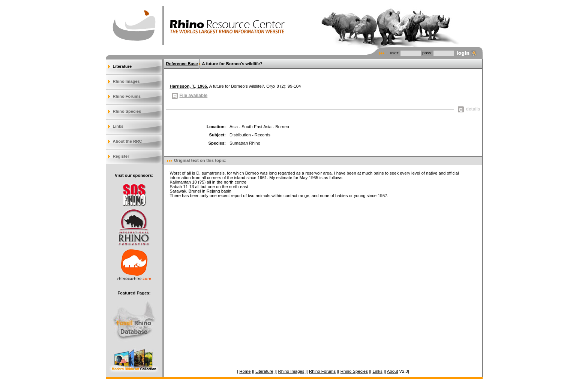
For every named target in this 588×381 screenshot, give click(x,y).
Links (118, 126)
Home (245, 371)
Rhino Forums (127, 96)
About (393, 371)
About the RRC (127, 141)
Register (121, 156)
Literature (122, 66)
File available (190, 96)
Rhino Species (127, 111)
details (469, 109)
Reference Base (182, 64)
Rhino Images (126, 81)
